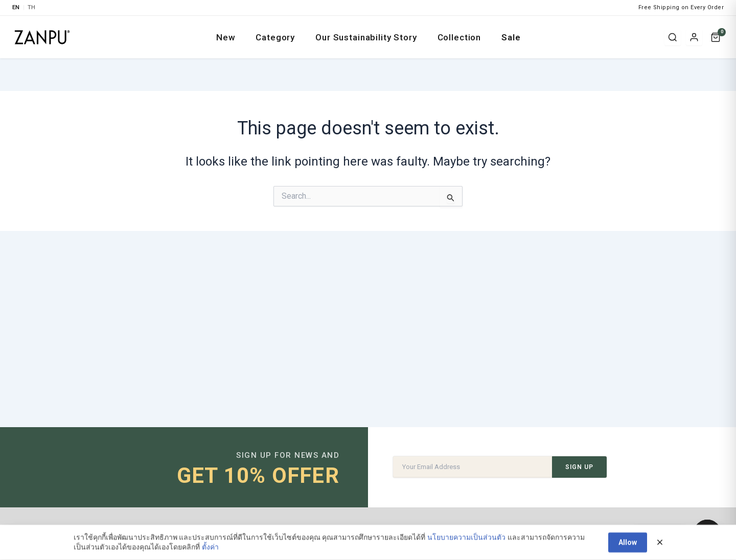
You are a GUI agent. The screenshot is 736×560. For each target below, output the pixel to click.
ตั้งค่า (210, 551)
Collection (459, 37)
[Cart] (716, 37)
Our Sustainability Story (366, 37)
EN (16, 7)
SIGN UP (579, 467)
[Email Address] (473, 466)
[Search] (673, 37)
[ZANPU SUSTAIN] (42, 37)
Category (275, 37)
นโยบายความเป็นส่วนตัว (466, 541)
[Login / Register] (694, 37)
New (226, 37)
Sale (511, 37)
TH (32, 7)
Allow (628, 546)
